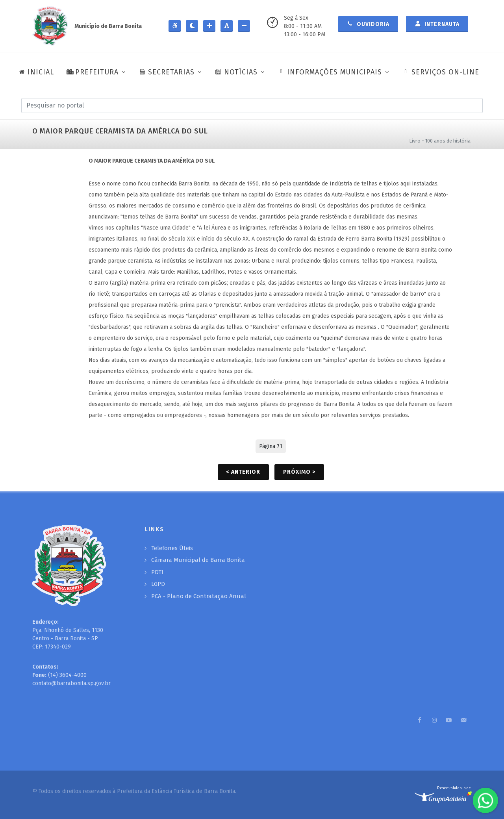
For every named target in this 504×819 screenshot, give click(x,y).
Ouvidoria (368, 24)
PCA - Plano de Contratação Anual (199, 596)
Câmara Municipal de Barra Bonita (198, 560)
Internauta (437, 24)
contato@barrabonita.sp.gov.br (71, 683)
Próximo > (299, 472)
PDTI (157, 572)
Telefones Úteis (172, 548)
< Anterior (243, 472)
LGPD (158, 584)
